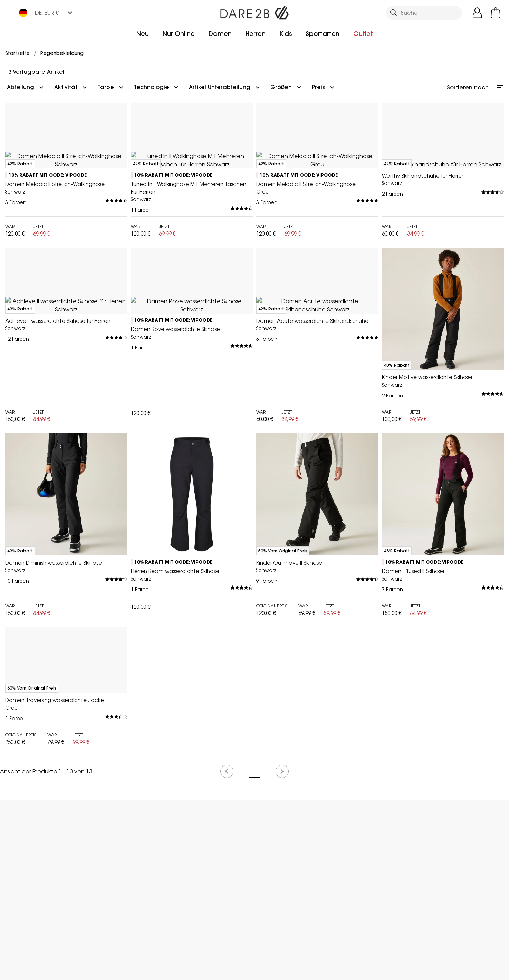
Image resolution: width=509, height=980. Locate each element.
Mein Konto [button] (142, 937)
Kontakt (398, 937)
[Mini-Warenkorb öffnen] (496, 13)
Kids (286, 34)
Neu (143, 34)
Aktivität (71, 87)
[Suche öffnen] (424, 13)
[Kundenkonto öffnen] (477, 13)
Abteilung (26, 87)
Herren (256, 34)
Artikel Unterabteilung (225, 87)
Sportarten (323, 34)
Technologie (157, 87)
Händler (273, 937)
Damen (220, 34)
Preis (324, 87)
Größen (287, 87)
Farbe (111, 87)
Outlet (363, 34)
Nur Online (179, 34)
